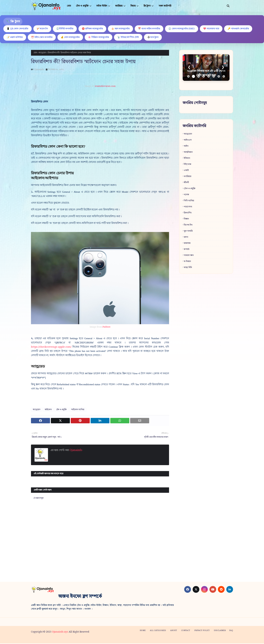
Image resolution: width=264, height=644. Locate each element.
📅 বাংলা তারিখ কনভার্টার (154, 29)
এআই (186, 171)
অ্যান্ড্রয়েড (42, 53)
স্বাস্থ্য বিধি (188, 268)
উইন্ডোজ (188, 165)
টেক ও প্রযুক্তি (61, 410)
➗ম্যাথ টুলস (189, 38)
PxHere (106, 327)
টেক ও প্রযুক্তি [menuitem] (82, 6)
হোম (35, 53)
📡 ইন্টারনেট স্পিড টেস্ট (163, 38)
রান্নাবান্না (187, 244)
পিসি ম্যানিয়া (189, 201)
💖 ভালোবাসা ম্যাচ (218, 29)
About (174, 631)
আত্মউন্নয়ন (188, 153)
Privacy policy (202, 631)
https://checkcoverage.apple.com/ (51, 347)
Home (143, 631)
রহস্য (186, 238)
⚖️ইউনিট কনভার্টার (67, 29)
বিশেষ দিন (188, 225)
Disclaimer (220, 631)
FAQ (231, 631)
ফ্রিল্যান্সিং (188, 213)
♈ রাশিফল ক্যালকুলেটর (96, 29)
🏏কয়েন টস (44, 29)
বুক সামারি (188, 232)
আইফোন (48, 410)
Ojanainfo (39, 70)
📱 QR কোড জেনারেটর (18, 29)
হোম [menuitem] (69, 6)
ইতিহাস (187, 159)
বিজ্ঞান (186, 219)
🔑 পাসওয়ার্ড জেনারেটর (18, 38)
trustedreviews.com (105, 87)
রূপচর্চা (187, 250)
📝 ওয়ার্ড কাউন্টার (46, 38)
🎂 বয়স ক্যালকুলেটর (125, 29)
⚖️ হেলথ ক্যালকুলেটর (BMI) (188, 29)
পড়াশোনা (188, 207)
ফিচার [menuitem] (133, 6)
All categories (158, 631)
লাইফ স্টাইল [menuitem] (102, 6)
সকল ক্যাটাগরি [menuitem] (165, 6)
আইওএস (188, 141)
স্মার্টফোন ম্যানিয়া (78, 410)
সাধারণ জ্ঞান (189, 256)
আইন (186, 147)
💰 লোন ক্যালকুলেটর (104, 38)
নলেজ (186, 195)
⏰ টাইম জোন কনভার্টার (75, 38)
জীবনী (186, 183)
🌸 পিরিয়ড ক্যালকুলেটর (133, 38)
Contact (186, 631)
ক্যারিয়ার (188, 177)
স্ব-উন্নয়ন (187, 262)
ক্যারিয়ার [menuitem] (119, 6)
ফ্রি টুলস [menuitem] (147, 6)
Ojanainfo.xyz (60, 632)
